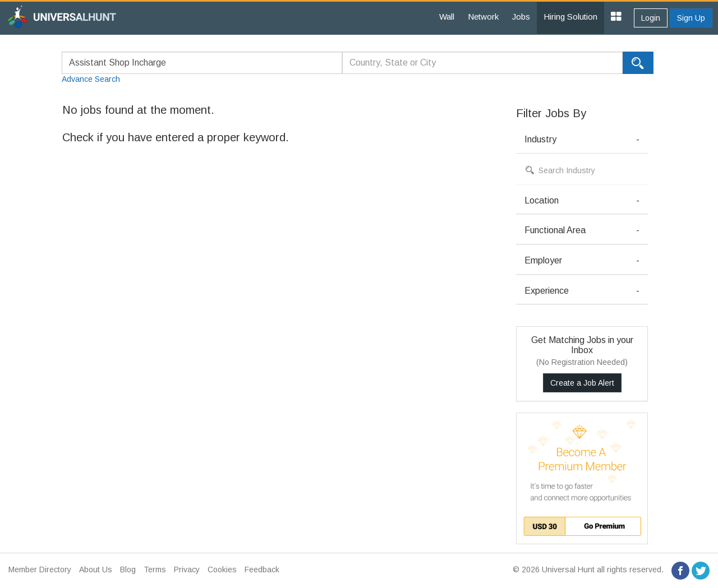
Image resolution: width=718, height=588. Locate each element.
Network (483, 17)
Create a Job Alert (582, 383)
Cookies (222, 570)
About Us (96, 570)
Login (651, 18)
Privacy (187, 570)
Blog (128, 570)
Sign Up (691, 18)
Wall (447, 17)
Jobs (521, 17)
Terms (155, 570)
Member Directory (40, 570)
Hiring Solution (570, 17)
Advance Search (91, 79)
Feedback (262, 570)
